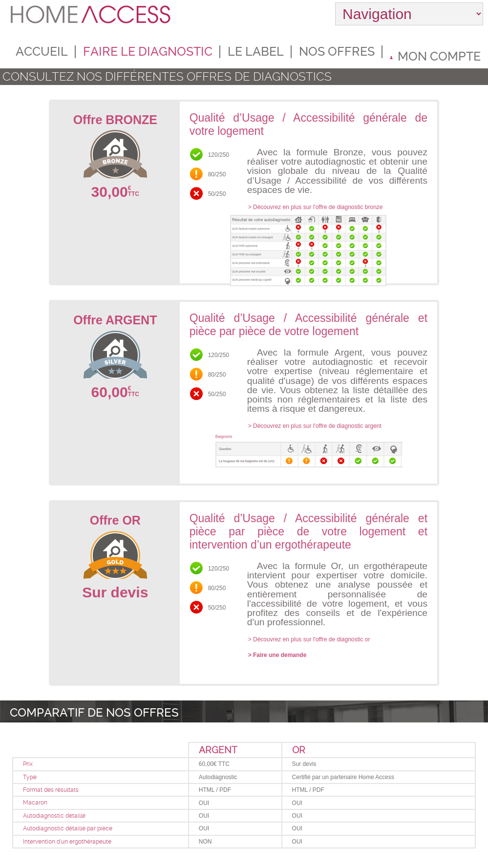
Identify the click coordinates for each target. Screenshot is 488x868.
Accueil (42, 52)
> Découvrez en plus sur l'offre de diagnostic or (309, 639)
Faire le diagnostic (148, 52)
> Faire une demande (277, 655)
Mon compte (435, 56)
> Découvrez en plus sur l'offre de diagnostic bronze (316, 207)
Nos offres (337, 52)
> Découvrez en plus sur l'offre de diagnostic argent (315, 426)
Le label (256, 52)
